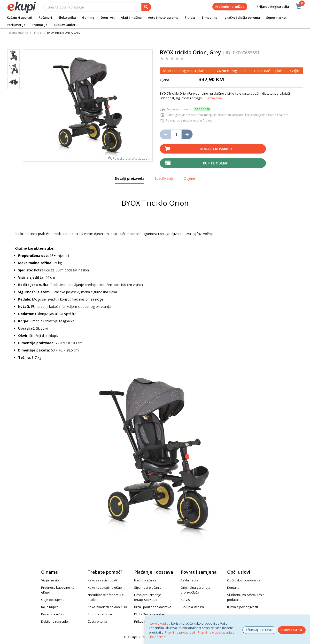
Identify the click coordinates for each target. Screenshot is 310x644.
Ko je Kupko (50, 607)
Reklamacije (190, 580)
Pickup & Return (192, 607)
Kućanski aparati (19, 17)
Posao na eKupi (53, 614)
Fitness (190, 17)
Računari (45, 17)
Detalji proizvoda (130, 180)
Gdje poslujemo (53, 600)
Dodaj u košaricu (216, 149)
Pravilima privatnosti (180, 632)
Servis (185, 600)
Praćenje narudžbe (230, 7)
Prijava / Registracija (269, 7)
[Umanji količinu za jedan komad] (165, 134)
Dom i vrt (108, 17)
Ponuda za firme (100, 614)
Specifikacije (164, 178)
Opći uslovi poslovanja (244, 580)
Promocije (40, 25)
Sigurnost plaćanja (148, 587)
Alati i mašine (131, 17)
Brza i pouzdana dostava (153, 607)
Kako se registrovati (102, 580)
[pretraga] (146, 7)
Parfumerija (16, 25)
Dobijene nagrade (54, 621)
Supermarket (276, 17)
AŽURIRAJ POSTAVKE (259, 630)
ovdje (294, 71)
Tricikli (38, 33)
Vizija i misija (50, 580)
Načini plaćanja (145, 580)
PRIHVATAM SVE (292, 630)
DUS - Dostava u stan (150, 614)
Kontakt (233, 587)
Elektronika (67, 17)
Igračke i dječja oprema (242, 17)
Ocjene (189, 178)
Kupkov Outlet (65, 25)
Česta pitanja (97, 621)
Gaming (88, 17)
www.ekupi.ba (160, 623)
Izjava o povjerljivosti (243, 607)
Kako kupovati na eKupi (105, 587)
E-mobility (209, 17)
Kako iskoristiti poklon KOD (107, 607)
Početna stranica (17, 33)
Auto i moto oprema (163, 17)
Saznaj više (214, 98)
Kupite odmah (216, 163)
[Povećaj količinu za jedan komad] (187, 134)
